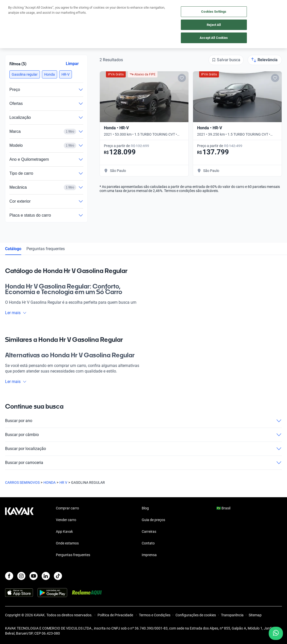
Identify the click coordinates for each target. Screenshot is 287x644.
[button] (25, 74)
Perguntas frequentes (46, 249)
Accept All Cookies (214, 38)
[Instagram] (21, 576)
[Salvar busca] (226, 60)
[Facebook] (9, 576)
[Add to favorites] (182, 78)
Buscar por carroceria (143, 463)
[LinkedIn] (46, 576)
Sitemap (255, 615)
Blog (145, 508)
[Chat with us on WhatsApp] (276, 633)
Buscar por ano (143, 421)
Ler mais (16, 313)
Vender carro (66, 520)
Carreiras (149, 532)
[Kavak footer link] (19, 532)
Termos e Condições (155, 615)
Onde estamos (67, 543)
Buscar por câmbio (143, 435)
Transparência (232, 615)
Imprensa (149, 555)
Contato (148, 543)
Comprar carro (67, 508)
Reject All (214, 25)
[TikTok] (58, 576)
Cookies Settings (214, 12)
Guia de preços (153, 520)
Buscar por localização (143, 449)
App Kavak (64, 532)
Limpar (72, 64)
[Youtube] (34, 576)
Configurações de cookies (196, 615)
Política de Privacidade (116, 615)
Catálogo (13, 249)
